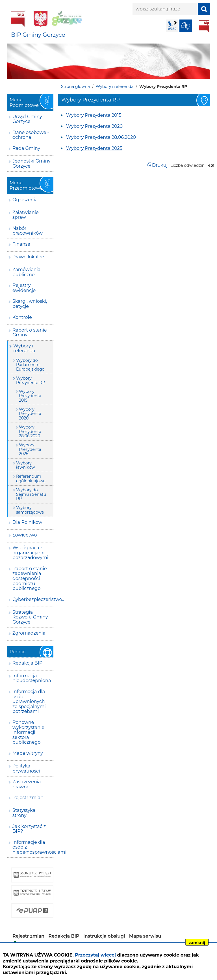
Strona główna (75, 86)
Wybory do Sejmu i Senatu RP (31, 494)
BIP (204, 26)
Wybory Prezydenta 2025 (94, 148)
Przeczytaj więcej (95, 955)
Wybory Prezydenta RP (31, 380)
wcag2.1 (172, 26)
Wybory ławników (26, 465)
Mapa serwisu (145, 936)
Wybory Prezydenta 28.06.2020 (101, 137)
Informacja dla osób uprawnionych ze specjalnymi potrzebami (29, 701)
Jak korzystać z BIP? (29, 829)
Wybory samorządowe (30, 510)
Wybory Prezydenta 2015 (94, 115)
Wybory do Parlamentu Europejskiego (30, 365)
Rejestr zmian (28, 798)
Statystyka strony (24, 813)
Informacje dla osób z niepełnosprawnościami (33, 847)
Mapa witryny (28, 753)
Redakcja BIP (27, 663)
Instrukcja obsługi (104, 936)
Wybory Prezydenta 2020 (94, 126)
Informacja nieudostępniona (32, 678)
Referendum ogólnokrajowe (31, 478)
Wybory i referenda (115, 86)
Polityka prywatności (26, 768)
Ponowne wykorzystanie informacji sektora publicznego (28, 732)
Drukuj (160, 165)
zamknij (197, 943)
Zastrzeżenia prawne (27, 784)
